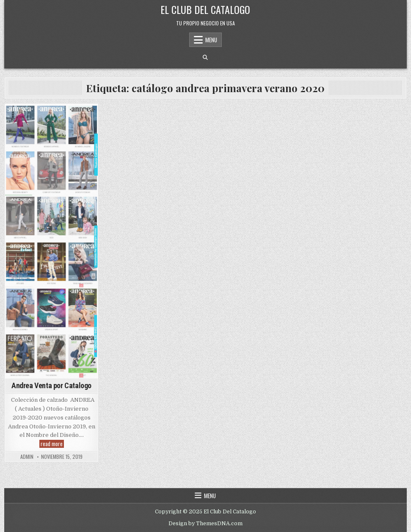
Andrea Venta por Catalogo (51, 385)
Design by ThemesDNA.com (205, 524)
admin (27, 457)
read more (52, 444)
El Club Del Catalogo (205, 9)
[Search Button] (205, 58)
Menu (211, 40)
